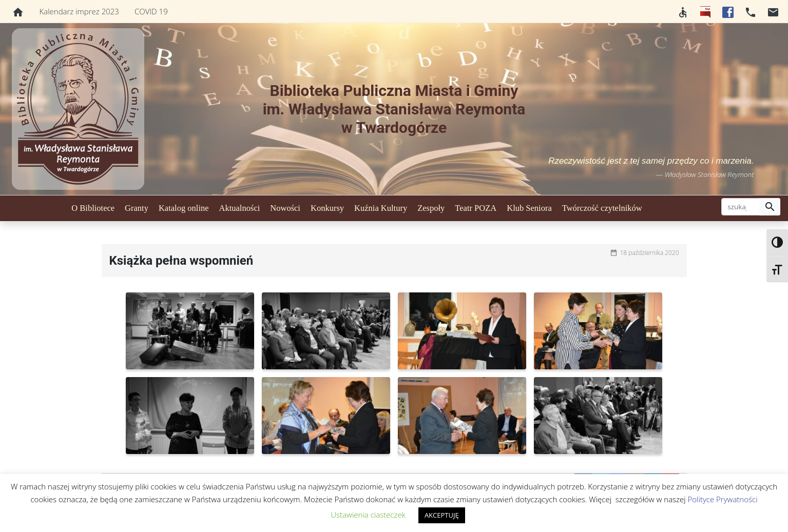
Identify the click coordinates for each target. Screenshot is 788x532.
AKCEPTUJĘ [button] (442, 515)
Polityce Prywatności (723, 499)
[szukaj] (741, 207)
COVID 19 (151, 11)
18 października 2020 (650, 253)
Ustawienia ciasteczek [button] (368, 515)
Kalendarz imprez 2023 (79, 11)
